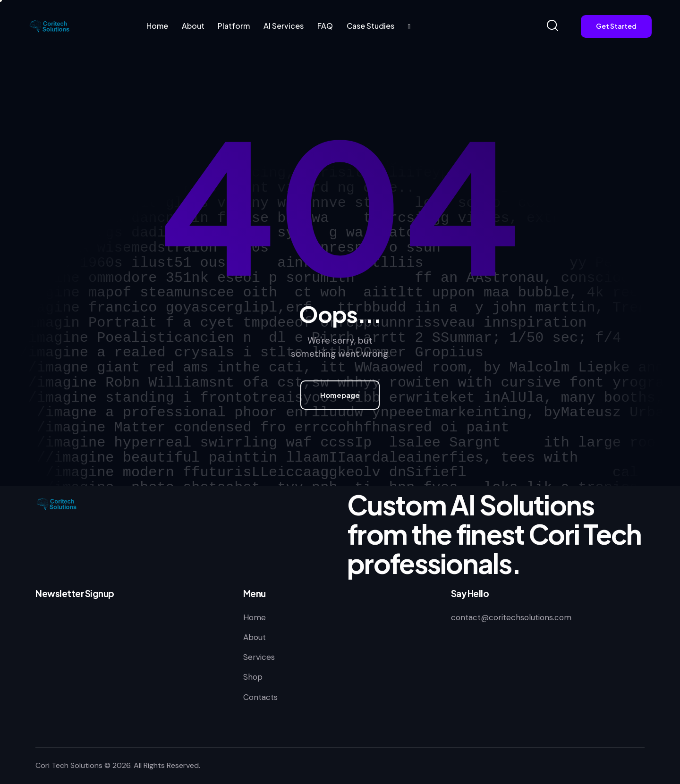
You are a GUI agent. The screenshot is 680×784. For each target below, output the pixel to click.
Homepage (340, 395)
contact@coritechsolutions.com (511, 617)
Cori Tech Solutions (69, 765)
